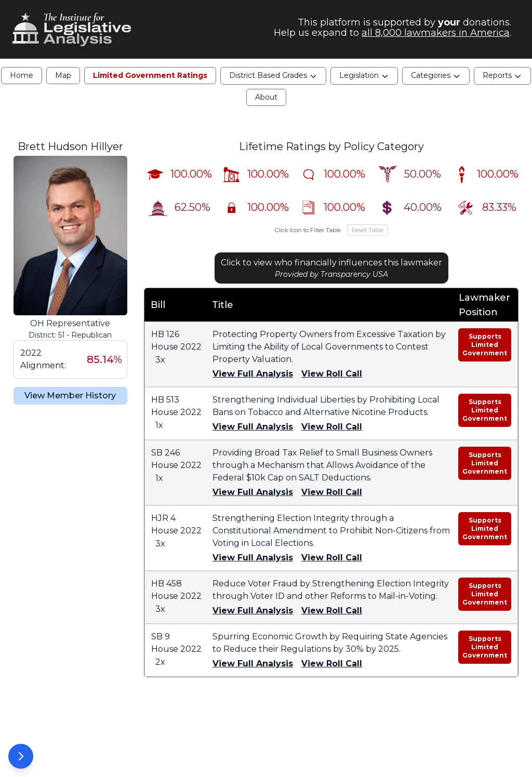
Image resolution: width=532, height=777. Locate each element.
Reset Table (368, 230)
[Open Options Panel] (21, 756)
